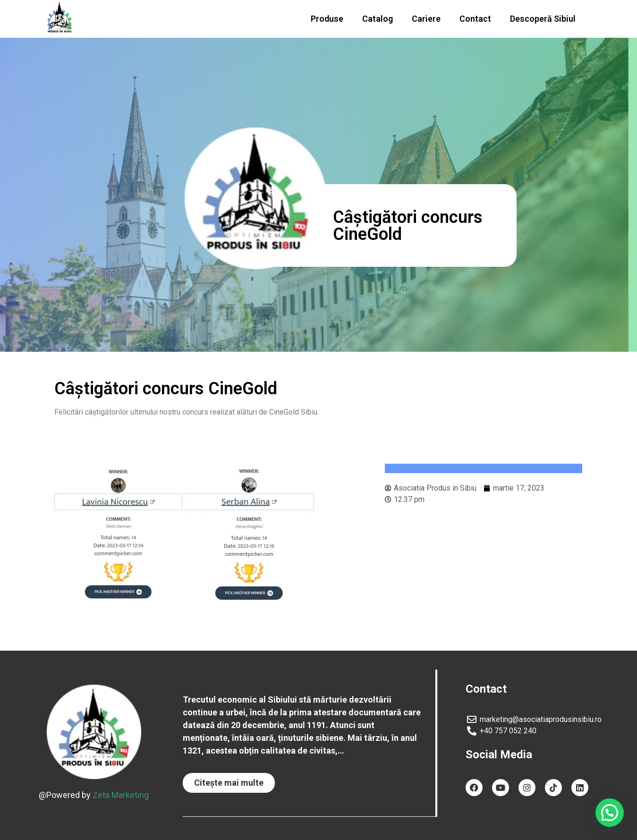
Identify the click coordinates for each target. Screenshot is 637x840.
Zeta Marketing (121, 795)
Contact (475, 19)
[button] (229, 783)
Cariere (426, 19)
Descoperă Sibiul (543, 19)
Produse (327, 19)
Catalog (378, 19)
